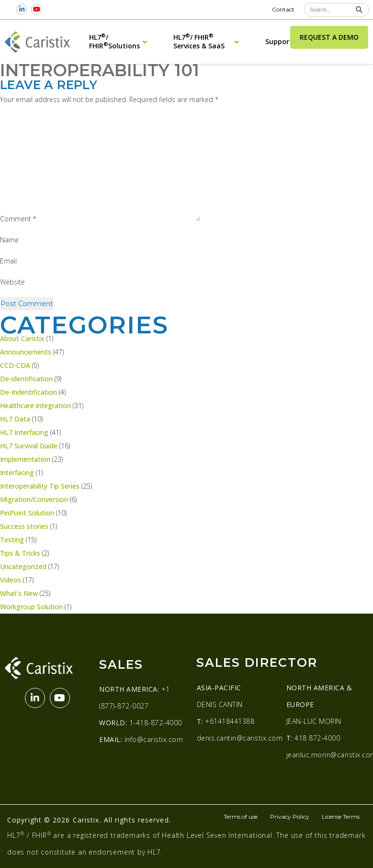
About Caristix (22, 338)
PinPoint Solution (27, 513)
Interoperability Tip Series (40, 486)
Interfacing (17, 473)
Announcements (26, 352)
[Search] (359, 10)
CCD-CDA (15, 365)
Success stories (24, 526)
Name (9, 240)
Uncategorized (23, 566)
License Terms (341, 817)
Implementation (25, 459)
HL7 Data (15, 419)
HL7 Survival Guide (29, 446)
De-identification (26, 379)
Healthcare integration (35, 405)
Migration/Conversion (34, 499)
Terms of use (241, 817)
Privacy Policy (290, 817)
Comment (18, 219)
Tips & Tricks (20, 553)
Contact (283, 9)
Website (12, 282)
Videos (11, 580)
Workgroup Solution (31, 607)
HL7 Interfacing (24, 432)
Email (8, 261)
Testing (12, 540)
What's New (19, 593)
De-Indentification (28, 392)
